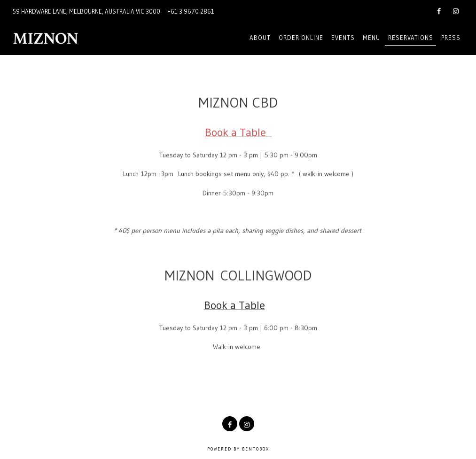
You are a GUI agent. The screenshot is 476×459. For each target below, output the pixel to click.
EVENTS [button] (343, 38)
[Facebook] (439, 10)
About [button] (260, 38)
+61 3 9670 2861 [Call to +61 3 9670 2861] (191, 11)
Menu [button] (371, 38)
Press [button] (451, 38)
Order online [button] (301, 38)
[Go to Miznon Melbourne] (86, 12)
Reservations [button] (411, 38)
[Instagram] (456, 10)
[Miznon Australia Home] (63, 38)
